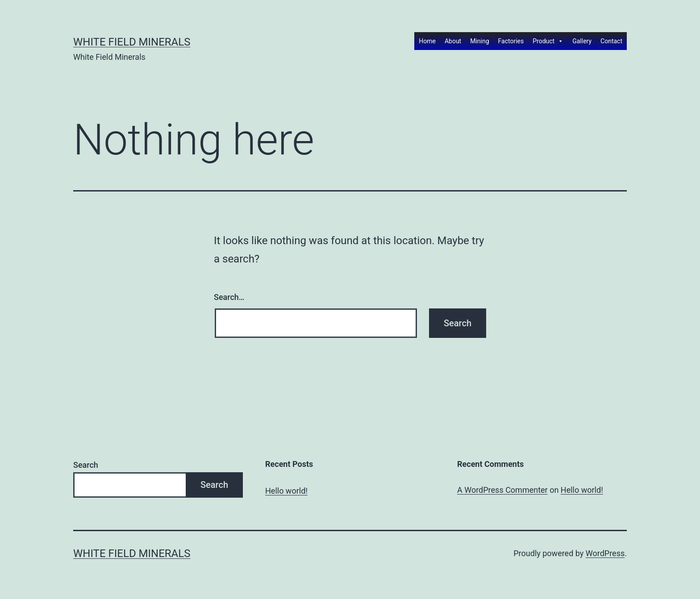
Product (548, 41)
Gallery (582, 41)
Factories (511, 41)
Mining (479, 41)
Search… (229, 297)
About (453, 41)
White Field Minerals (132, 42)
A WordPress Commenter (502, 490)
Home (427, 41)
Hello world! (286, 491)
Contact (611, 41)
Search (86, 465)
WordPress (605, 553)
